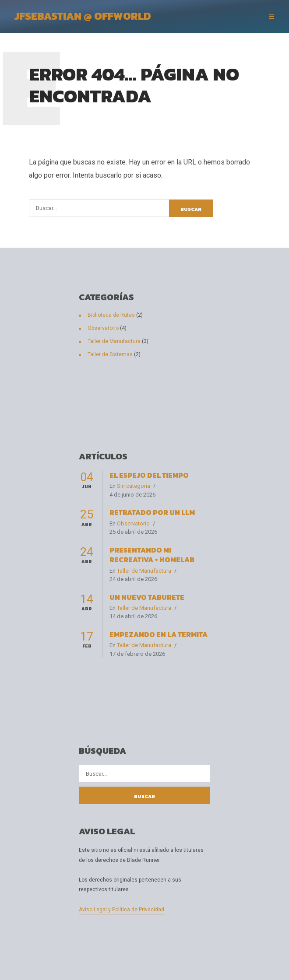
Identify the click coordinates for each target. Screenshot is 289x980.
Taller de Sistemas (110, 354)
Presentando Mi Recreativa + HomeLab (152, 555)
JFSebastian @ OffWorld (83, 16)
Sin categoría (134, 486)
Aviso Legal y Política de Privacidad (122, 910)
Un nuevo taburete (147, 597)
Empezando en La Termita (159, 634)
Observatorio (103, 328)
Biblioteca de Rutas (111, 315)
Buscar (191, 209)
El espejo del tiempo (149, 475)
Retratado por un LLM (152, 512)
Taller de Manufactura (114, 341)
